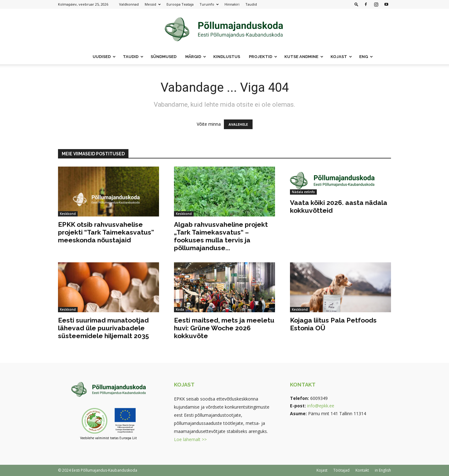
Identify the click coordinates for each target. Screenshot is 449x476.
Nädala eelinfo (303, 192)
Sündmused (164, 57)
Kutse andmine (304, 57)
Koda (180, 309)
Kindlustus (227, 57)
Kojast (341, 57)
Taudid (251, 4)
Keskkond (68, 214)
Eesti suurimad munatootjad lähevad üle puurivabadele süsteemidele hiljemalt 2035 (104, 328)
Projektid (263, 57)
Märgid (196, 57)
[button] (356, 4)
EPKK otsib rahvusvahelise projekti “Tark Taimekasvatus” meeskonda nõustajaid (106, 232)
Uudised (104, 57)
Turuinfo (209, 4)
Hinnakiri (232, 4)
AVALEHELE (238, 124)
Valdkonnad (129, 4)
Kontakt (362, 470)
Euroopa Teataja (180, 4)
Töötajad (341, 470)
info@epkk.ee (321, 406)
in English (383, 470)
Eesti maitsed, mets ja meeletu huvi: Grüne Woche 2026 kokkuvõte (224, 328)
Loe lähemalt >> (190, 439)
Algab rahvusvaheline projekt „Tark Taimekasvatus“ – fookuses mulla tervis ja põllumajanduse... (221, 236)
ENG (366, 57)
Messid (153, 4)
